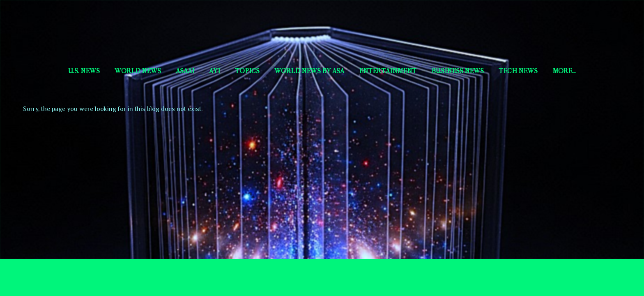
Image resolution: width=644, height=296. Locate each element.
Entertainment (388, 71)
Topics (247, 71)
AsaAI (185, 71)
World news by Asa (309, 71)
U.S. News (84, 71)
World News (138, 71)
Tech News (518, 71)
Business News (458, 71)
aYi (215, 71)
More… (564, 71)
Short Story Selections (322, 25)
